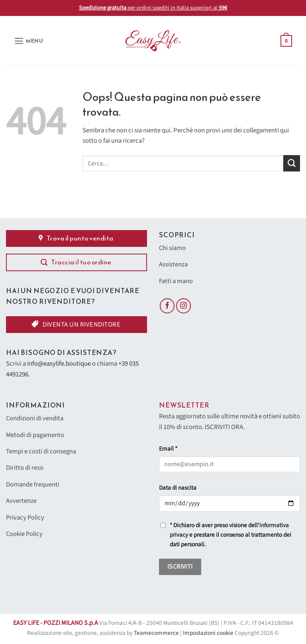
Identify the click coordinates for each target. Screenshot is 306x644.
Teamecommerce (156, 633)
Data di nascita (178, 488)
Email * (168, 449)
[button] (29, 41)
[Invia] (292, 163)
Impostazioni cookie (208, 633)
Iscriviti (180, 567)
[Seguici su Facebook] (167, 307)
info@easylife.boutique (59, 364)
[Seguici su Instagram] (184, 307)
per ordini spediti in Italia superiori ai (153, 8)
